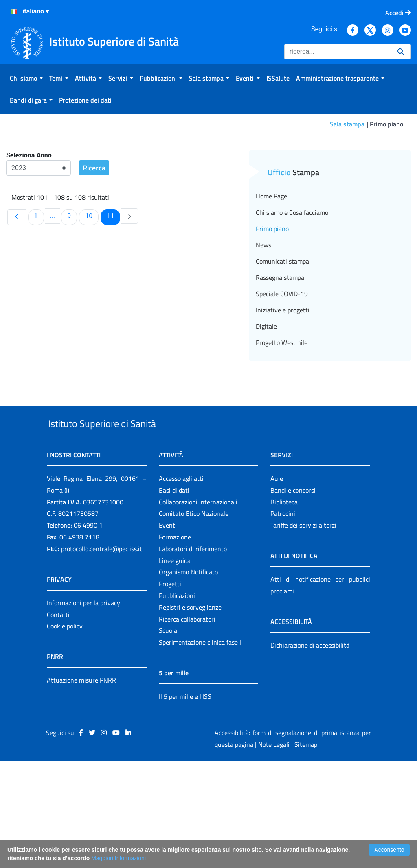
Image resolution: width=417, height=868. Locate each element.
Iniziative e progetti (283, 398)
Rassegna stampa (280, 366)
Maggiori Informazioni (119, 858)
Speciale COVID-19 (282, 382)
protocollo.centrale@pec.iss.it (102, 656)
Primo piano (272, 317)
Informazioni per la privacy (83, 710)
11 (113, 304)
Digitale (266, 414)
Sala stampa (347, 124)
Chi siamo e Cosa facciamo (292, 301)
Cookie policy (65, 733)
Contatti (58, 722)
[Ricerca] (338, 52)
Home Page (271, 284)
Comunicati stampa (282, 349)
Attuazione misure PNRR (81, 787)
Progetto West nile (282, 431)
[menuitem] (26, 78)
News (263, 333)
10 (92, 304)
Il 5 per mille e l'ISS (185, 803)
